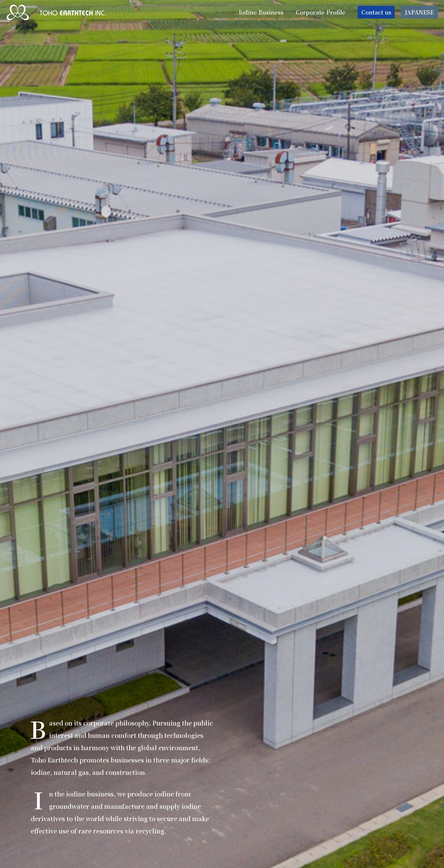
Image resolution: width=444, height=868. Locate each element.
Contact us (376, 14)
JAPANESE (419, 14)
